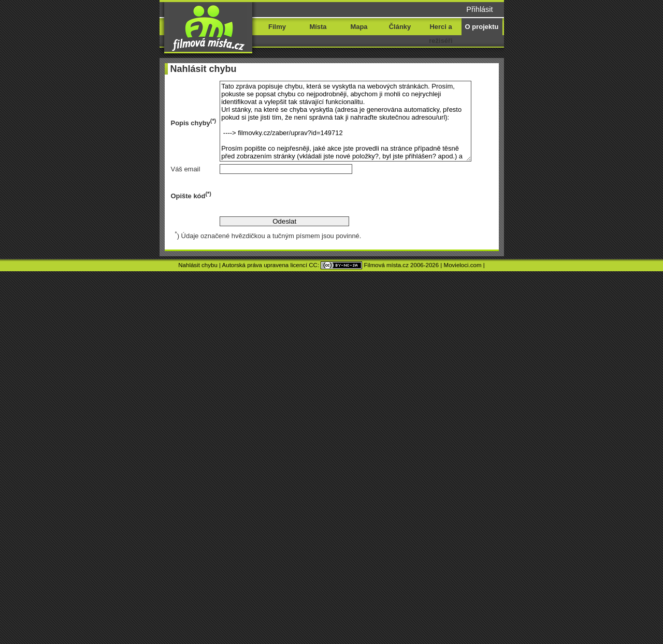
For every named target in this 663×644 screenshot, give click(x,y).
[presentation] (298, 195)
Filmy (277, 27)
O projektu (482, 27)
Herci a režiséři (441, 34)
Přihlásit (479, 9)
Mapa (359, 27)
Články (400, 27)
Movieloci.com (463, 265)
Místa (318, 27)
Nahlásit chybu (198, 265)
